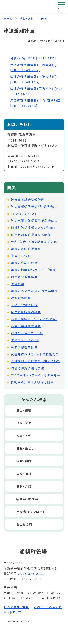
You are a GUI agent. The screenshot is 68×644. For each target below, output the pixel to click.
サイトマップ (13, 612)
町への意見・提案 (16, 607)
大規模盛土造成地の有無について (36, 361)
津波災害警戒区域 (24, 347)
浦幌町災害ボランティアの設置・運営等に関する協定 (36, 319)
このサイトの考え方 (48, 607)
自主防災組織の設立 (26, 312)
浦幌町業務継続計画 (26, 326)
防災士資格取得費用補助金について (36, 221)
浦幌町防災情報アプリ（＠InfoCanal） (36, 228)
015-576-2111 (32, 574)
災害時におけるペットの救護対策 (35, 354)
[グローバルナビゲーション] (62, 6)
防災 (44, 18)
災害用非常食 (21, 256)
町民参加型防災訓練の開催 (31, 235)
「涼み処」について (24, 214)
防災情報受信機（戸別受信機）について (36, 207)
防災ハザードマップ (25, 340)
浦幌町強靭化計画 (24, 263)
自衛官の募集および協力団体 (32, 382)
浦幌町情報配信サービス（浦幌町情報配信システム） (36, 270)
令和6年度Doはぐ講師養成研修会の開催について (36, 242)
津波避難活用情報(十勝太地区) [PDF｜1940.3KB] (34, 79)
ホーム (8, 18)
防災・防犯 (27, 18)
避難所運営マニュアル (27, 333)
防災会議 (18, 284)
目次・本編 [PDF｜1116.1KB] (33, 58)
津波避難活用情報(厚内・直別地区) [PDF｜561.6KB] (36, 103)
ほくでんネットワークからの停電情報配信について (36, 375)
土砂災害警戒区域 (24, 305)
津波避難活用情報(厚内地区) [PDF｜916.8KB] (37, 91)
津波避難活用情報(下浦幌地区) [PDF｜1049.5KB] (34, 67)
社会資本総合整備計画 (28, 200)
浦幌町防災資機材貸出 (28, 368)
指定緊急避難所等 (24, 277)
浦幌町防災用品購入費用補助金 (34, 291)
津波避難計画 (21, 298)
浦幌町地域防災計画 (26, 249)
